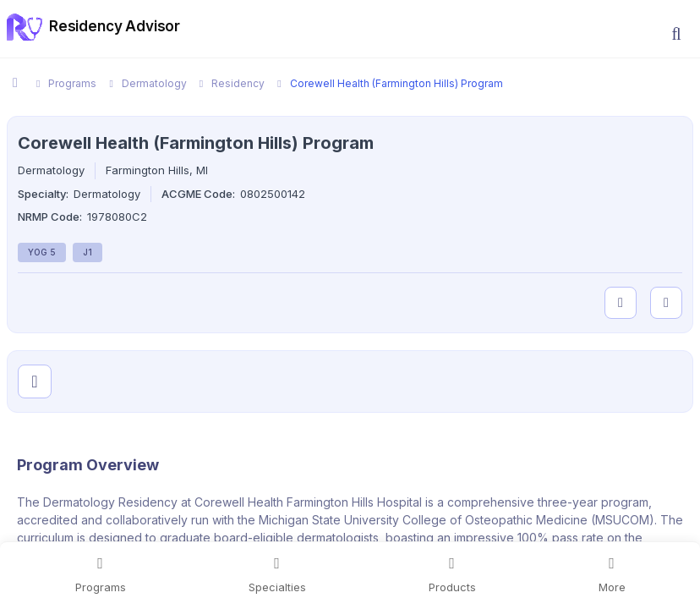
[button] (676, 34)
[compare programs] (666, 303)
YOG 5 (42, 252)
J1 (87, 252)
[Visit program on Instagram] (35, 381)
